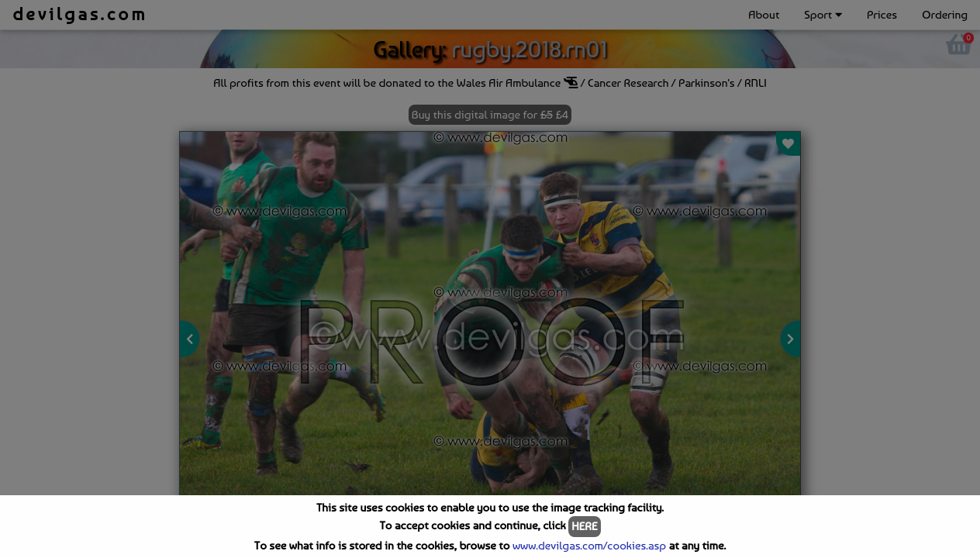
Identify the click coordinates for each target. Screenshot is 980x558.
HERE (584, 526)
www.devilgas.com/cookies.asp (589, 546)
